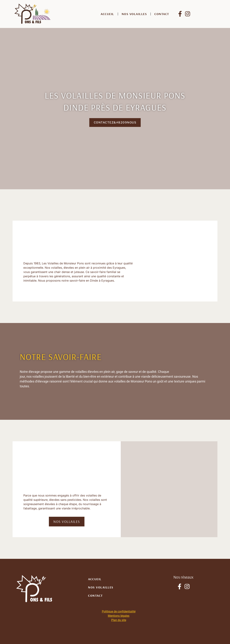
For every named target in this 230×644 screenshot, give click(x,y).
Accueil (107, 14)
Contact (162, 14)
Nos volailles (134, 14)
